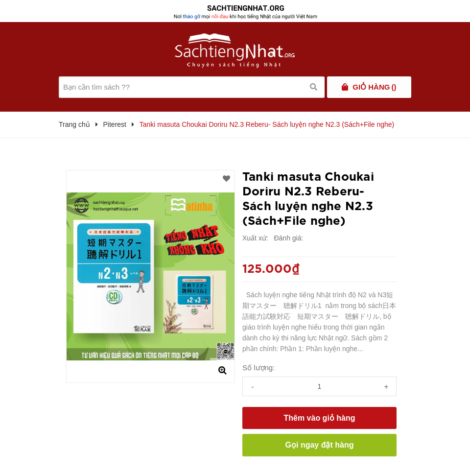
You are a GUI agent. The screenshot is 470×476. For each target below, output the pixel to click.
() (374, 87)
